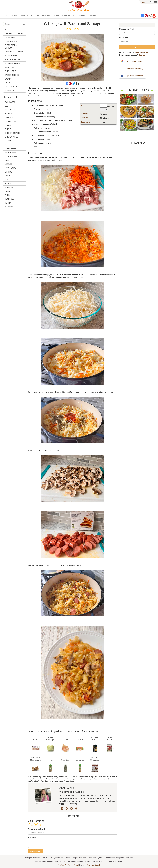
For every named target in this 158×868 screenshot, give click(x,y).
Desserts (35, 16)
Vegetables (10, 37)
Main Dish (46, 16)
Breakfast (24, 16)
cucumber (9, 141)
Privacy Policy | (74, 865)
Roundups (10, 91)
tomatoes (9, 199)
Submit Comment (36, 851)
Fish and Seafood (13, 63)
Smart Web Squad (93, 865)
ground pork (11, 156)
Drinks (14, 16)
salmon (9, 191)
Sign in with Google (134, 61)
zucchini (9, 207)
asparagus (10, 102)
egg (7, 145)
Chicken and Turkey (14, 34)
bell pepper (11, 110)
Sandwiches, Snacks (14, 52)
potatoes (9, 183)
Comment (32, 838)
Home (6, 16)
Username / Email (127, 29)
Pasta (8, 83)
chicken (9, 129)
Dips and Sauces (12, 87)
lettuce (9, 164)
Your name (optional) (37, 829)
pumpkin (9, 187)
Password (124, 38)
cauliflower (11, 121)
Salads (56, 16)
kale (7, 160)
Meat (7, 30)
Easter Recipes (12, 75)
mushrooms (10, 168)
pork (7, 180)
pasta (8, 176)
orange (8, 172)
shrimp (8, 195)
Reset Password (142, 52)
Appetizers (93, 16)
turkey (8, 203)
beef (7, 106)
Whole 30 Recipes (13, 60)
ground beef (11, 152)
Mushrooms (10, 67)
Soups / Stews (79, 16)
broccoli (9, 114)
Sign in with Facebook (134, 76)
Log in (145, 2)
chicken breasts (13, 133)
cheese (8, 125)
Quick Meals (11, 71)
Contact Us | (63, 865)
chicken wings (12, 137)
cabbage (9, 118)
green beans (11, 149)
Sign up (142, 55)
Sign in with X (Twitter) (134, 68)
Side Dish (66, 16)
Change (104, 109)
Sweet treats (11, 56)
